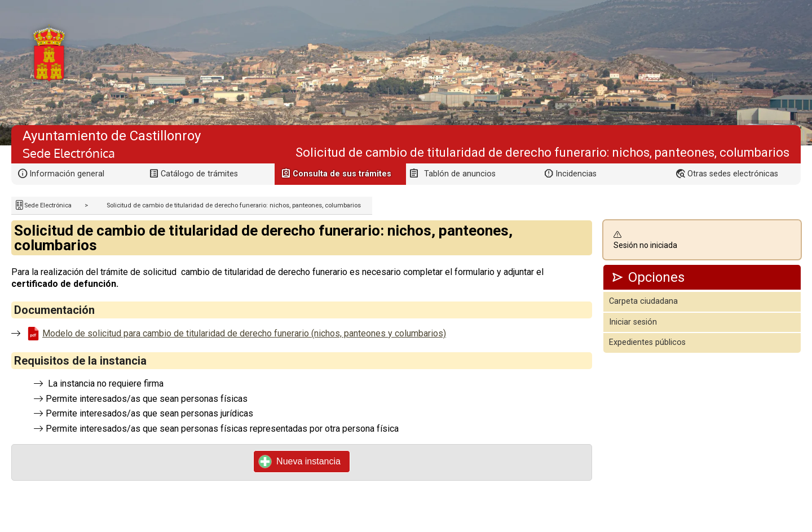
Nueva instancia (300, 462)
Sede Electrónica (48, 205)
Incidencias (576, 174)
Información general (67, 174)
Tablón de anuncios (460, 174)
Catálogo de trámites (199, 174)
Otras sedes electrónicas (733, 174)
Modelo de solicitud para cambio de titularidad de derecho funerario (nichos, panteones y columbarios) (244, 333)
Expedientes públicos (647, 342)
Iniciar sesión (633, 322)
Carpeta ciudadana (643, 301)
